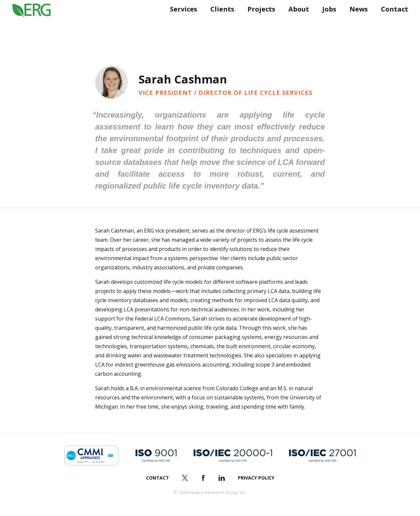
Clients (220, 22)
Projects (259, 22)
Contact (392, 22)
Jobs (327, 22)
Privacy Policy (256, 478)
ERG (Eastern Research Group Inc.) (36, 22)
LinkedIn (222, 478)
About (296, 22)
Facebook (203, 478)
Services (181, 22)
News (356, 22)
